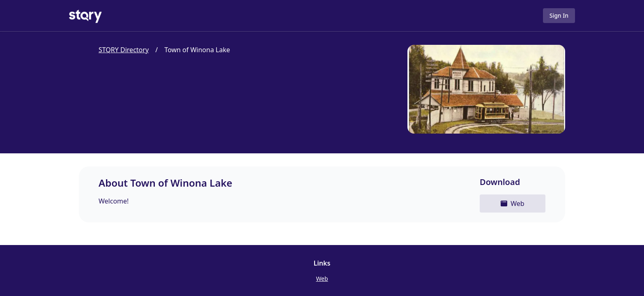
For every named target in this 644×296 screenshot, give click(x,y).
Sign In (559, 15)
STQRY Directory (124, 50)
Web (322, 279)
